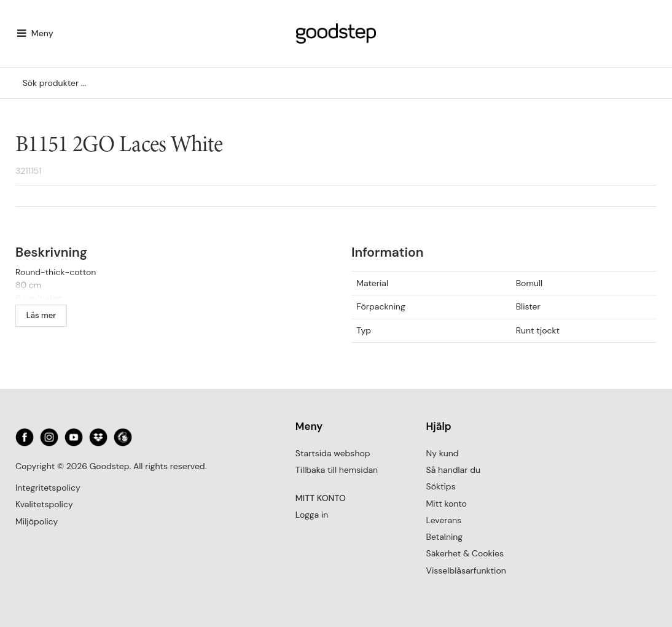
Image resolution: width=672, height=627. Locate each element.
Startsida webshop (333, 453)
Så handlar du (453, 470)
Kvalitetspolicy (44, 504)
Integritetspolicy (48, 488)
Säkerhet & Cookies (465, 553)
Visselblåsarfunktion (466, 571)
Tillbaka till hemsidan (337, 470)
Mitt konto (447, 504)
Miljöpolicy (37, 521)
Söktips (441, 486)
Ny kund (443, 453)
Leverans (444, 520)
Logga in (312, 515)
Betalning (445, 537)
